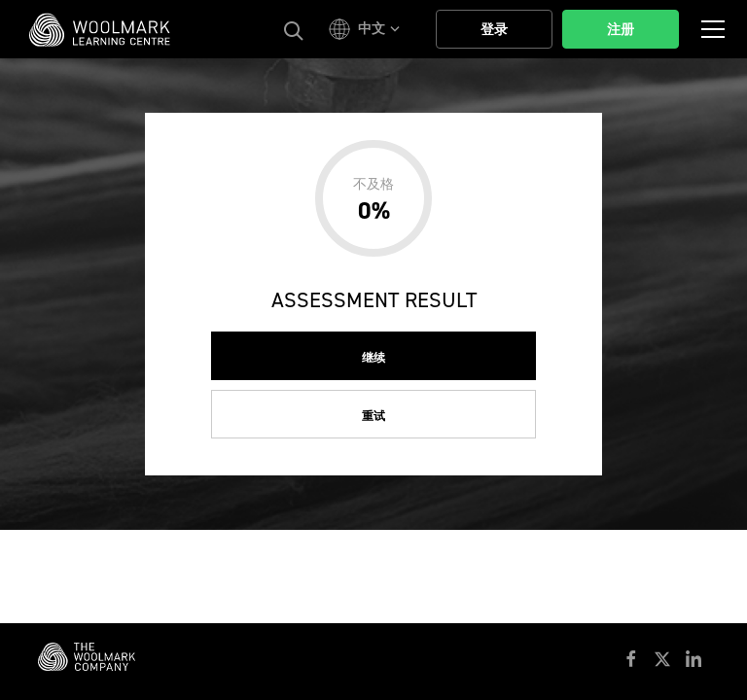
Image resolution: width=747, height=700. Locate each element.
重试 (373, 416)
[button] (367, 29)
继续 (373, 358)
